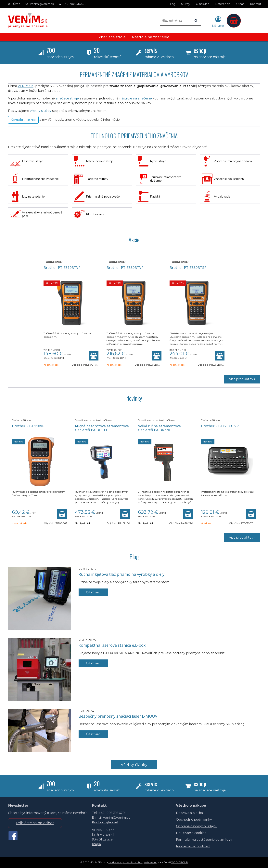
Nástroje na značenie (151, 37)
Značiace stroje (112, 37)
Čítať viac (93, 592)
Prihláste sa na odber (35, 823)
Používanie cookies (191, 833)
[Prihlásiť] (218, 21)
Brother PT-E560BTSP (188, 268)
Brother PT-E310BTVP (62, 268)
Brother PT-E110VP (28, 426)
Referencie (223, 4)
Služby (186, 4)
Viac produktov (242, 379)
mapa (96, 844)
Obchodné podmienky (194, 820)
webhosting (151, 862)
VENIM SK (26, 86)
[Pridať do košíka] (94, 356)
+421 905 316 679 (75, 4)
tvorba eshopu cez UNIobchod (126, 862)
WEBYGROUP (180, 862)
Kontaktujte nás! (105, 822)
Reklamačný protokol (193, 846)
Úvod (17, 4)
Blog (172, 4)
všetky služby (41, 111)
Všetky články (134, 765)
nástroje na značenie (136, 98)
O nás (240, 4)
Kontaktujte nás (23, 120)
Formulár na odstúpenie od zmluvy (204, 840)
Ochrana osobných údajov (197, 826)
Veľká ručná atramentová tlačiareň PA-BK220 (159, 428)
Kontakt (256, 4)
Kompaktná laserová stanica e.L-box (112, 645)
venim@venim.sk (42, 4)
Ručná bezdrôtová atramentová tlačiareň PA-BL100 (102, 428)
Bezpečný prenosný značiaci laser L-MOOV (118, 716)
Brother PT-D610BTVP (220, 426)
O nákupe (203, 4)
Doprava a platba (189, 813)
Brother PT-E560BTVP (125, 268)
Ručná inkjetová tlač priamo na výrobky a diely (121, 574)
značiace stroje (67, 98)
